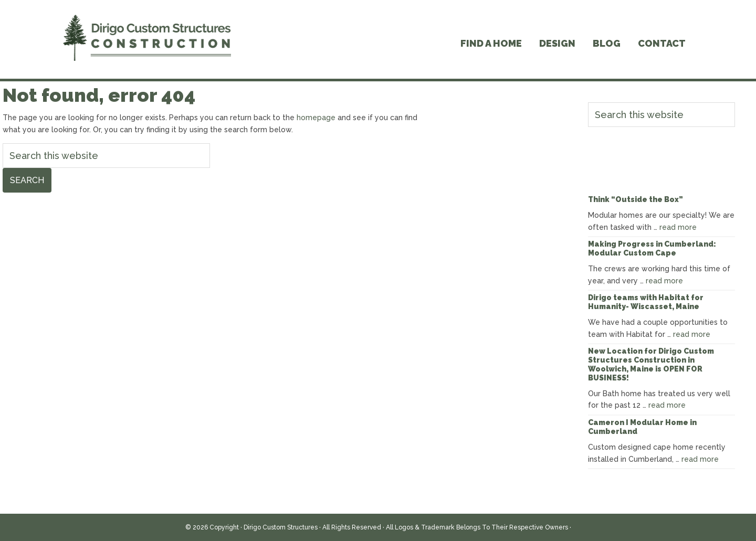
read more (678, 227)
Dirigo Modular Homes (147, 39)
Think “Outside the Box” (636, 199)
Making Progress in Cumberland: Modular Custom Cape (652, 248)
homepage (316, 118)
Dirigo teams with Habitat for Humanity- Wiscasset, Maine (646, 302)
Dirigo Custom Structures (281, 527)
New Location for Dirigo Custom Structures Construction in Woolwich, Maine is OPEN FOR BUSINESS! (651, 364)
